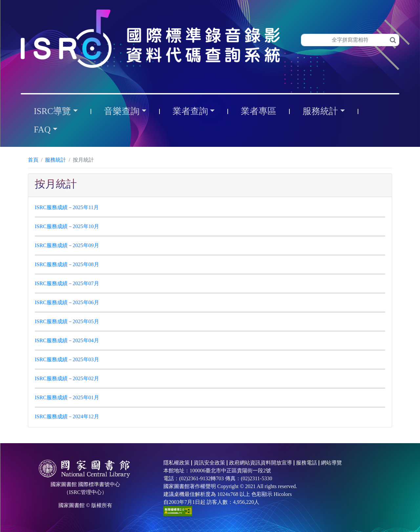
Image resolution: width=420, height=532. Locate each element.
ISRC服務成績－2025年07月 (67, 283)
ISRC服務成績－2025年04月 (67, 340)
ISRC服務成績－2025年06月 (67, 302)
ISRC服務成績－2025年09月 (67, 245)
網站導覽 (331, 463)
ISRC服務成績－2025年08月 (67, 264)
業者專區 (259, 111)
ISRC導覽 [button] (52, 111)
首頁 (33, 160)
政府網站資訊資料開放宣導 (261, 463)
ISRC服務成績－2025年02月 (67, 378)
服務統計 (55, 160)
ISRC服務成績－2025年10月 (67, 226)
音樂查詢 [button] (122, 111)
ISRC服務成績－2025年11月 (67, 207)
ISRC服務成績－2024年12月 (67, 416)
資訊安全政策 (209, 463)
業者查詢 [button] (190, 111)
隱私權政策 (177, 463)
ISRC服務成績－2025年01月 (67, 397)
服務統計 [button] (320, 111)
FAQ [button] (42, 129)
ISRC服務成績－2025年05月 (67, 321)
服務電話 (306, 463)
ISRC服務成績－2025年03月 (67, 359)
